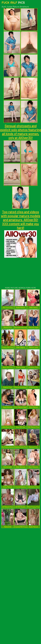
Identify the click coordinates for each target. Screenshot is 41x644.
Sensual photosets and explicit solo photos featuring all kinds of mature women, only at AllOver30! (20, 132)
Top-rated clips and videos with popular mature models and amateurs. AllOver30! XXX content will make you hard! (20, 220)
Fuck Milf (13, 2)
